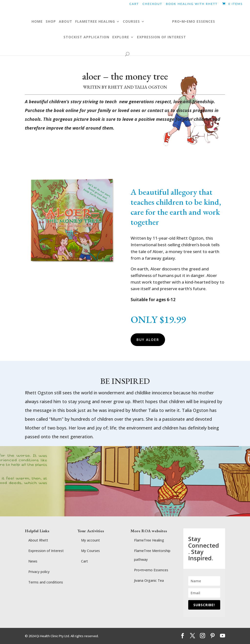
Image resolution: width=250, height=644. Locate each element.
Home (32, 22)
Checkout (152, 4)
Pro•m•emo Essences (151, 570)
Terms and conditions (46, 582)
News (33, 561)
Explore (121, 37)
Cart (134, 4)
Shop (46, 22)
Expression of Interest (161, 37)
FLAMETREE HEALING (90, 22)
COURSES (126, 22)
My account (90, 540)
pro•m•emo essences (198, 22)
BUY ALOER (148, 340)
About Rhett (38, 540)
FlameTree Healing (149, 540)
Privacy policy (39, 572)
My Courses (90, 551)
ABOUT (61, 22)
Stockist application (86, 37)
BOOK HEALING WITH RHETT (192, 4)
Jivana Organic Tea (149, 580)
